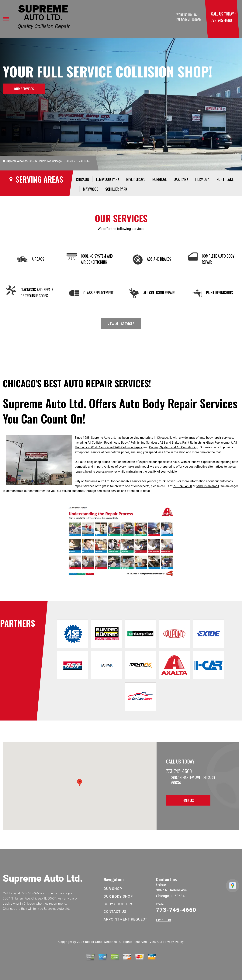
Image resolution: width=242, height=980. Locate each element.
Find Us (188, 800)
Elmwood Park (108, 179)
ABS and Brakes (170, 443)
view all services (121, 324)
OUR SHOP (113, 889)
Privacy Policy (173, 942)
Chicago (83, 179)
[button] (80, 783)
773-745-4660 (221, 20)
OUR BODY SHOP (118, 896)
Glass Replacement (219, 443)
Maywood (91, 189)
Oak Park (181, 179)
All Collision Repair (100, 443)
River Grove (136, 179)
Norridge (160, 179)
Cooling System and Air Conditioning (174, 447)
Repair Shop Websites (101, 942)
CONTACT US (115, 912)
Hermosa (202, 179)
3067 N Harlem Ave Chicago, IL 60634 (51, 161)
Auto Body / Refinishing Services (136, 443)
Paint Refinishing (194, 443)
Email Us (164, 920)
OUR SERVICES (24, 89)
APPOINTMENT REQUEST (125, 919)
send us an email (207, 486)
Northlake (225, 179)
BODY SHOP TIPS (119, 904)
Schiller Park (116, 189)
